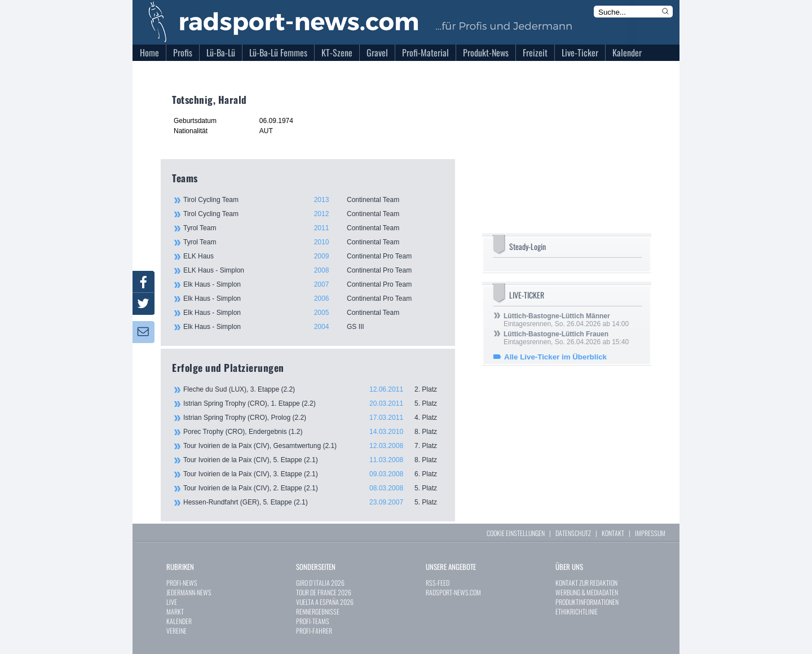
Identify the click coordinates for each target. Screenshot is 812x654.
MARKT (175, 611)
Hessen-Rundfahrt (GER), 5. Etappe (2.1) (314, 502)
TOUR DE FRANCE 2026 (324, 592)
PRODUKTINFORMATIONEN (587, 602)
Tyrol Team (313, 228)
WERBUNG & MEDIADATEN (587, 592)
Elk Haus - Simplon (313, 284)
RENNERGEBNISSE (318, 611)
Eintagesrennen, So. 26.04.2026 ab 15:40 (566, 338)
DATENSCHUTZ (573, 533)
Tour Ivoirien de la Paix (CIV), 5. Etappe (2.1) (314, 460)
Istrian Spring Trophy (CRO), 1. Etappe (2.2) (314, 403)
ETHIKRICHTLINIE (577, 611)
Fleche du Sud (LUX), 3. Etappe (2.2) (314, 389)
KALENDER (179, 621)
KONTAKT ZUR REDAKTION (586, 583)
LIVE (172, 602)
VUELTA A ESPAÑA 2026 (325, 602)
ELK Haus (313, 256)
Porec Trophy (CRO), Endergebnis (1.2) (314, 432)
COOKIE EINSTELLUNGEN (516, 533)
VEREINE (176, 631)
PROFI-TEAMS (313, 621)
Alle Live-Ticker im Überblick (555, 357)
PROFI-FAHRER (314, 631)
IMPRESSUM (650, 533)
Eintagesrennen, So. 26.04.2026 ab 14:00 (566, 320)
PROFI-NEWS (182, 583)
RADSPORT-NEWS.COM (453, 592)
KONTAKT (613, 533)
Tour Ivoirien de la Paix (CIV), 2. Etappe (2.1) (314, 488)
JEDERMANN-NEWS (189, 592)
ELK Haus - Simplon (313, 270)
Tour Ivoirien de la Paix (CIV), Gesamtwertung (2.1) (314, 446)
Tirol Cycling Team (313, 200)
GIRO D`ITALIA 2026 (320, 583)
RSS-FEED (438, 583)
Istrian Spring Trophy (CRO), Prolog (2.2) (314, 418)
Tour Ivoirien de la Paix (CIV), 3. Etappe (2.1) (314, 474)
